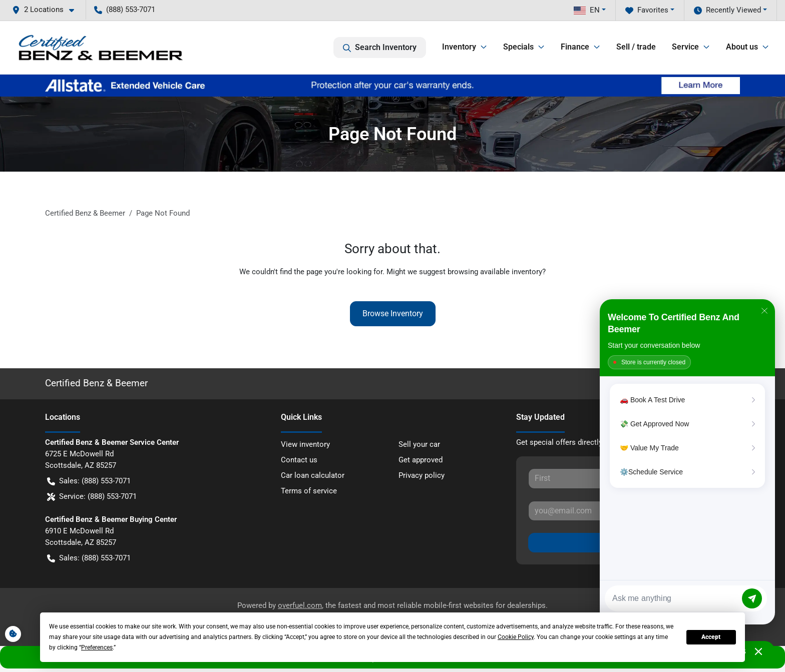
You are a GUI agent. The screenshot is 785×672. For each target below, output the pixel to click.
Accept (711, 637)
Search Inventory (380, 48)
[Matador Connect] (687, 462)
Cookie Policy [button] (516, 637)
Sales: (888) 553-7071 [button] (89, 481)
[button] (47, 10)
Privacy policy (422, 475)
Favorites (647, 10)
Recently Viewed (727, 10)
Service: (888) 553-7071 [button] (92, 497)
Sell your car (419, 444)
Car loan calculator (313, 475)
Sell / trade (636, 47)
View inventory (305, 444)
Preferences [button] (97, 647)
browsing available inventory (495, 272)
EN (587, 10)
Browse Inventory (393, 313)
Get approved (421, 460)
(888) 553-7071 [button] (125, 10)
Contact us (299, 460)
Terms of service (309, 491)
